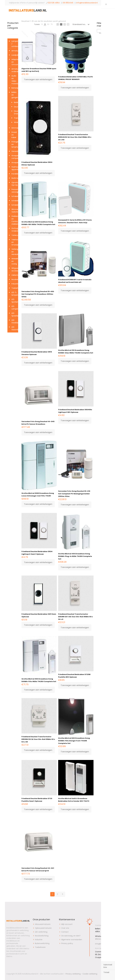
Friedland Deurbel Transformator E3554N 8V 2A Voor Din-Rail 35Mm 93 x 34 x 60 (75, 137)
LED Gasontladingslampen (14, 328)
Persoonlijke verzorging (14, 191)
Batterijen (14, 88)
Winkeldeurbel (15, 122)
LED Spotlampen (14, 301)
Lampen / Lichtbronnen (14, 44)
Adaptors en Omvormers (14, 62)
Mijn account (67, 924)
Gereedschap (14, 151)
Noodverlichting (14, 279)
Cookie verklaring (90, 974)
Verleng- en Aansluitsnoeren (14, 252)
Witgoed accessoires (14, 269)
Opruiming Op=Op (14, 184)
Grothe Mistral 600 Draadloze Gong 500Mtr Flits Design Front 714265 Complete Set (74, 741)
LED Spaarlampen (14, 314)
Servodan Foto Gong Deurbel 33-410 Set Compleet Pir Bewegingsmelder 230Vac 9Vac (74, 494)
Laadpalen (14, 55)
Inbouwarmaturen (43, 924)
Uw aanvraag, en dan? (71, 936)
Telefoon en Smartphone (14, 242)
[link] (42, 24)
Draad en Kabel (14, 135)
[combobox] (102, 31)
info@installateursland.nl (87, 3)
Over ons (65, 928)
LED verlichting (41, 932)
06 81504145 (68, 3)
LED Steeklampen (14, 321)
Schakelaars (14, 196)
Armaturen (14, 51)
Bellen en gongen (14, 95)
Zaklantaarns (14, 275)
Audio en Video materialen (14, 80)
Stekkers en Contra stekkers (14, 220)
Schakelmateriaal (14, 205)
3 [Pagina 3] (63, 894)
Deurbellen (15, 107)
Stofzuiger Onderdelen (14, 230)
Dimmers (14, 128)
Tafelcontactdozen (14, 235)
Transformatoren (15, 118)
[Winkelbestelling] (81, 24)
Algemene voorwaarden (72, 940)
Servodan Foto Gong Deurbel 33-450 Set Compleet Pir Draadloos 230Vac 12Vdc (38, 294)
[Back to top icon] (106, 974)
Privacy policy (67, 943)
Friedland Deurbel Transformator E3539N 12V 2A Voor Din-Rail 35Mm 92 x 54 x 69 (38, 739)
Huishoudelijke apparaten (14, 168)
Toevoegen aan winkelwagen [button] (38, 79)
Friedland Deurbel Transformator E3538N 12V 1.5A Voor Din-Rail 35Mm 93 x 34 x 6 (75, 617)
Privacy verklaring (73, 974)
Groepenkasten (14, 163)
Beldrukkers (15, 102)
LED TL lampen (14, 294)
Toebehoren (14, 288)
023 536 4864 (54, 3)
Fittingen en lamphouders (14, 144)
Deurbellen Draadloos (15, 112)
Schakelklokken (14, 201)
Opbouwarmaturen (43, 928)
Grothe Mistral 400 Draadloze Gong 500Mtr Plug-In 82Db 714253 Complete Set (75, 556)
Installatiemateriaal (14, 174)
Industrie (14, 284)
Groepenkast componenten (14, 157)
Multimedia (14, 178)
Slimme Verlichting (14, 211)
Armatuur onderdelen (14, 70)
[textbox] (102, 33)
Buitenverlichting (42, 943)
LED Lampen (14, 308)
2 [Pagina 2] (57, 894)
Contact (65, 932)
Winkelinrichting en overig (14, 261)
